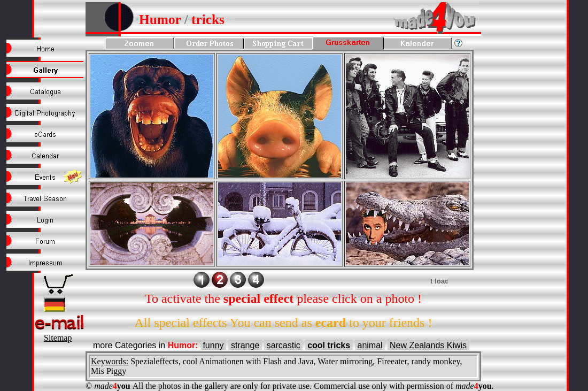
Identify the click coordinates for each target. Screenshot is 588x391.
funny (213, 345)
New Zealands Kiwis (428, 345)
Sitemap (58, 338)
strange (245, 345)
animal (370, 345)
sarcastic (284, 345)
